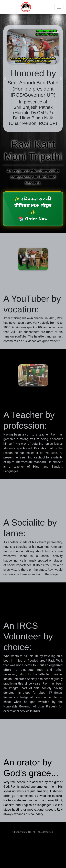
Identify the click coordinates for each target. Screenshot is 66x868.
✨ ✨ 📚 (33, 209)
